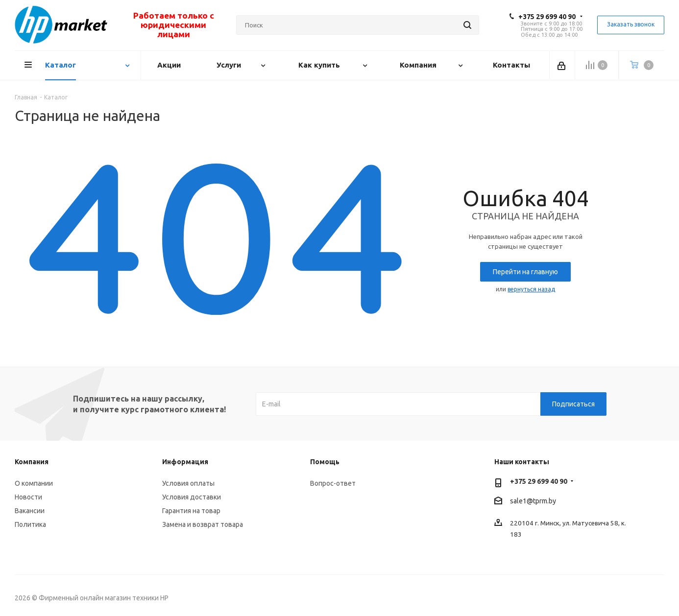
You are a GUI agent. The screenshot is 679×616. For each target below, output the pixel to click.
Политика (30, 524)
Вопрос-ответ (333, 483)
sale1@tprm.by (533, 501)
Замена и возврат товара (203, 524)
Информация (185, 462)
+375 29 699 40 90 (547, 17)
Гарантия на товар (191, 511)
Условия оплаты (188, 483)
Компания (32, 462)
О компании (34, 483)
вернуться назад (531, 289)
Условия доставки (192, 497)
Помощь (325, 462)
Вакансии (30, 511)
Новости (28, 497)
